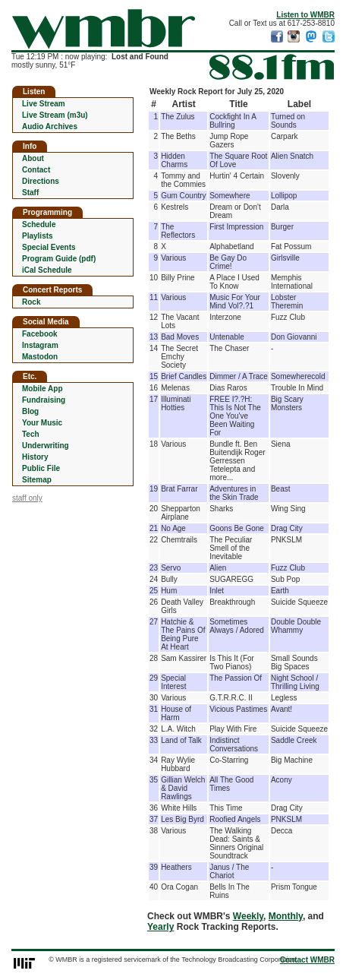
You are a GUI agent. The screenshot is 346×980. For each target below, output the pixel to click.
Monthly (286, 916)
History (35, 457)
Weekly (248, 916)
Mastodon (40, 357)
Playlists (38, 236)
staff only (27, 498)
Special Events (49, 247)
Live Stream (44, 104)
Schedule (39, 224)
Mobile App (42, 389)
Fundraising (44, 400)
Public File (41, 468)
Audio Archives (50, 126)
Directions (41, 181)
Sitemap (37, 480)
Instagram (40, 345)
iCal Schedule (47, 270)
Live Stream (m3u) (55, 115)
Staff (30, 193)
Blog (30, 411)
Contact (36, 170)
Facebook (40, 334)
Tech (31, 434)
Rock (31, 302)
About (33, 158)
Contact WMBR (307, 960)
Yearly (160, 927)
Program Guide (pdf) (59, 259)
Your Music (42, 423)
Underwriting (46, 446)
